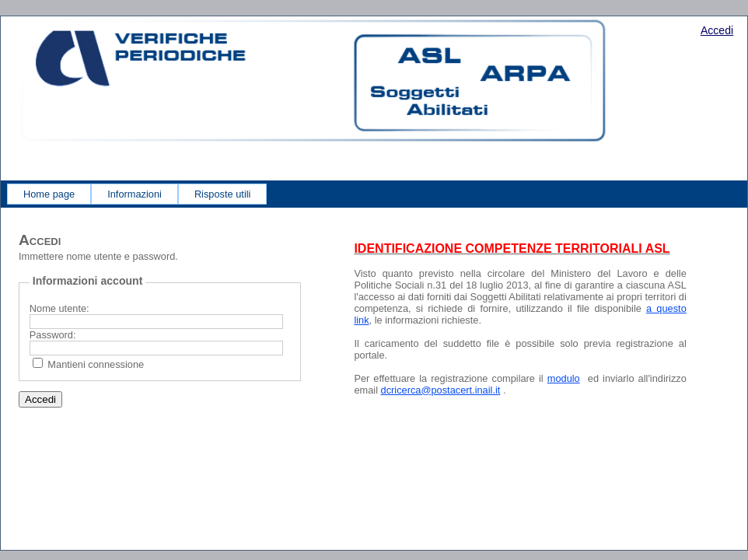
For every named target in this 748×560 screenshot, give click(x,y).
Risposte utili (223, 194)
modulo (564, 378)
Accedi (717, 30)
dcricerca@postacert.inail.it (441, 390)
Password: (53, 335)
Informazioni (135, 194)
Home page (49, 194)
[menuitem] (49, 194)
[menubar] (137, 194)
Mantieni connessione (96, 364)
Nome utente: (59, 308)
